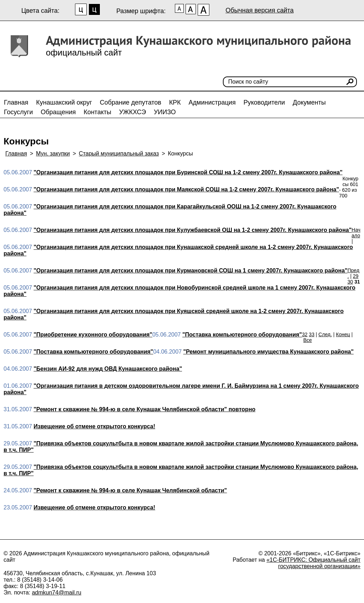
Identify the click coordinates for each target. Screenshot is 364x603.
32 (305, 334)
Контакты (97, 112)
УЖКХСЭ (133, 112)
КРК (175, 102)
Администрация (212, 102)
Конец (343, 334)
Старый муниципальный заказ (119, 154)
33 (312, 334)
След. (325, 334)
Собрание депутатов (131, 102)
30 (350, 282)
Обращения (58, 112)
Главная (16, 102)
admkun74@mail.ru (57, 593)
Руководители (264, 102)
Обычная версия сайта (259, 10)
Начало (356, 233)
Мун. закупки (53, 154)
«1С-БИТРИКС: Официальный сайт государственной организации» (314, 563)
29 (356, 276)
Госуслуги (18, 112)
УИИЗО (165, 112)
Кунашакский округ (64, 102)
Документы (309, 102)
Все (307, 340)
